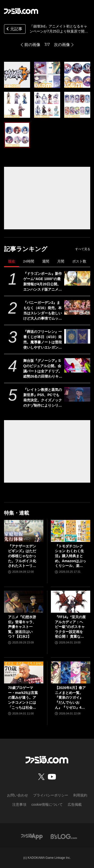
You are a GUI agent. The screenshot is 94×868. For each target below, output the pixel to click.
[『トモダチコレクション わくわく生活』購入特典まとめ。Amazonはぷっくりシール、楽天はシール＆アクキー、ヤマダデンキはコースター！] (71, 531)
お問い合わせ (18, 795)
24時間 (29, 261)
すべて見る (83, 249)
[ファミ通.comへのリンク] (21, 11)
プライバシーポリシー (51, 795)
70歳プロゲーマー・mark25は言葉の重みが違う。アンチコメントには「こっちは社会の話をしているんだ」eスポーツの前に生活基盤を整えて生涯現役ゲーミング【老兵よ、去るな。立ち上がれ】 (23, 698)
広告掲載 (75, 804)
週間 (46, 261)
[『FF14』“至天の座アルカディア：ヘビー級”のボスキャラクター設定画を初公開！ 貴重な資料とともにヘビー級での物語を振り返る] (71, 602)
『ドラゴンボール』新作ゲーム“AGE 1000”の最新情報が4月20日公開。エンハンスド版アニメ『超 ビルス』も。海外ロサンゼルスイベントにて (43, 282)
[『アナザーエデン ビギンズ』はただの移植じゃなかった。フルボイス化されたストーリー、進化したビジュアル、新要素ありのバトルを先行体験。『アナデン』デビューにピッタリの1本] (24, 531)
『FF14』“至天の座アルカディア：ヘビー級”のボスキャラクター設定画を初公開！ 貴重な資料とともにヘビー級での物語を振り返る (70, 627)
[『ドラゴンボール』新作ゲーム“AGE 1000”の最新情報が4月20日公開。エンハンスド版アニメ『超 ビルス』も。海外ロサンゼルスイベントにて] (77, 278)
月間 (61, 261)
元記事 (14, 29)
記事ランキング (26, 249)
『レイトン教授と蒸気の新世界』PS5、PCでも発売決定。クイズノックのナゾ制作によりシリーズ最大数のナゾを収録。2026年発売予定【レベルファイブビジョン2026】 (43, 398)
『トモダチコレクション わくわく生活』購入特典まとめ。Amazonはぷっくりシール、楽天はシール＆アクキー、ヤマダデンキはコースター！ (70, 556)
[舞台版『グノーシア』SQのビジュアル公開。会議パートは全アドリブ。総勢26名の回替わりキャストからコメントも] (77, 365)
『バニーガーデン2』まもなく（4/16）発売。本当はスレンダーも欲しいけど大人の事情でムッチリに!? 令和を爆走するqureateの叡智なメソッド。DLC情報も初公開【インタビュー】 (43, 311)
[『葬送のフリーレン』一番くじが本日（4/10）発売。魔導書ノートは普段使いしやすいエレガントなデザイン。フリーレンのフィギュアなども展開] (77, 336)
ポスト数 (79, 261)
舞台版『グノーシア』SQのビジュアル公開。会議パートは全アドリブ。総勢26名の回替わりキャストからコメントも (43, 369)
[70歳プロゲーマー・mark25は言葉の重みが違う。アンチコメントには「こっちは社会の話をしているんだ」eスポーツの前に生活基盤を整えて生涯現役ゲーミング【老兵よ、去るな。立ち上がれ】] (24, 672)
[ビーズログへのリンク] (64, 836)
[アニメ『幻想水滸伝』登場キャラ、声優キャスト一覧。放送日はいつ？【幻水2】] (24, 602)
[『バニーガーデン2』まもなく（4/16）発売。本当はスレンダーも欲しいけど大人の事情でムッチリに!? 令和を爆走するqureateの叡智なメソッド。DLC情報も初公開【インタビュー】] (77, 307)
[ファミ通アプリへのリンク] (32, 836)
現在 (12, 261)
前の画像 (32, 45)
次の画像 (62, 45)
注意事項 (19, 804)
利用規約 (80, 795)
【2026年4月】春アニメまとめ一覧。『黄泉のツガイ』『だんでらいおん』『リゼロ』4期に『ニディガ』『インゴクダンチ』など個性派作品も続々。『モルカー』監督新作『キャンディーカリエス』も (70, 698)
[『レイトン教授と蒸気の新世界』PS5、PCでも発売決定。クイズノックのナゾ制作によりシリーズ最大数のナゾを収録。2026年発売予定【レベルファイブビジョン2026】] (77, 394)
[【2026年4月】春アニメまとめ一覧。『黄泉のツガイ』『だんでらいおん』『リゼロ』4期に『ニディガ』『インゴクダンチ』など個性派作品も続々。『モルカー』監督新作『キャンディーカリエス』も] (71, 672)
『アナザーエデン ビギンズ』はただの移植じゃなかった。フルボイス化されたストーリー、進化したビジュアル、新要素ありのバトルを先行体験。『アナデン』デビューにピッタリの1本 (22, 556)
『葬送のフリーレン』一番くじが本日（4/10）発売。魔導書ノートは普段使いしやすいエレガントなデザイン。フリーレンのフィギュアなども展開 (43, 340)
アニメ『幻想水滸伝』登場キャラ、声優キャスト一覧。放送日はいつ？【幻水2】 (22, 627)
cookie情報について (47, 804)
